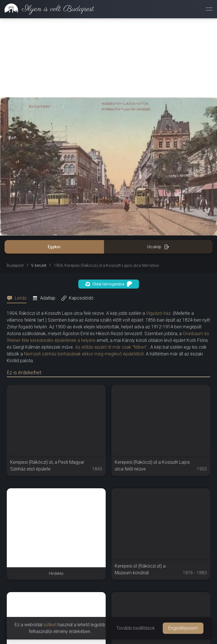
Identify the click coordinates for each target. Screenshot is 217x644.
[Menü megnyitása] (209, 9)
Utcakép (158, 247)
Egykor (54, 247)
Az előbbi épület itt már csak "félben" (111, 347)
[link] (47, 9)
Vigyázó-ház (158, 313)
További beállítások (136, 628)
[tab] (18, 298)
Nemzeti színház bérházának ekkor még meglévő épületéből (84, 354)
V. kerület (39, 265)
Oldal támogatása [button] (109, 284)
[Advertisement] (108, 58)
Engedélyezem (183, 628)
